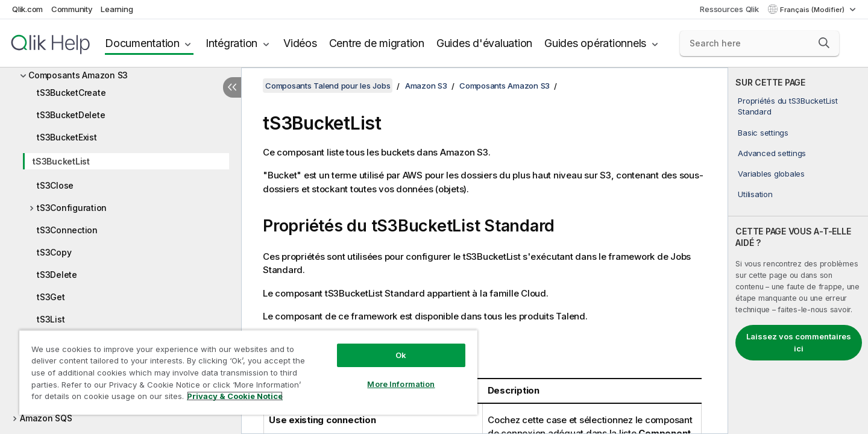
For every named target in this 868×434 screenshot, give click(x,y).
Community (72, 9)
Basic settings (763, 133)
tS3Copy (54, 252)
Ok (401, 355)
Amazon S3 (426, 86)
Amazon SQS (46, 418)
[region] (248, 372)
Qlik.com (27, 9)
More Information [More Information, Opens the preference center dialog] (401, 384)
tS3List (51, 319)
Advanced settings (772, 153)
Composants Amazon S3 (78, 75)
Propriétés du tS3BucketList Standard (788, 106)
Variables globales (771, 174)
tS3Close (55, 185)
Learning (117, 9)
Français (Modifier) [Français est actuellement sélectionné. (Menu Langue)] (813, 10)
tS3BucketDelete (71, 115)
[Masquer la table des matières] (232, 87)
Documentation (142, 43)
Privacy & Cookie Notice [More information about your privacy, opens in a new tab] (235, 396)
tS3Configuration (72, 208)
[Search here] (760, 43)
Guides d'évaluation (484, 43)
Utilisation (755, 194)
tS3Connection (67, 230)
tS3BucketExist (67, 137)
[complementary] (798, 251)
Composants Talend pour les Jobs (328, 86)
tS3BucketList (61, 161)
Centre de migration (377, 43)
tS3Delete (57, 275)
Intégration (231, 43)
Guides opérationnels (595, 43)
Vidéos (300, 43)
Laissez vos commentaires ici (799, 342)
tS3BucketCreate (71, 93)
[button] (824, 43)
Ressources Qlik (729, 9)
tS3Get (51, 297)
